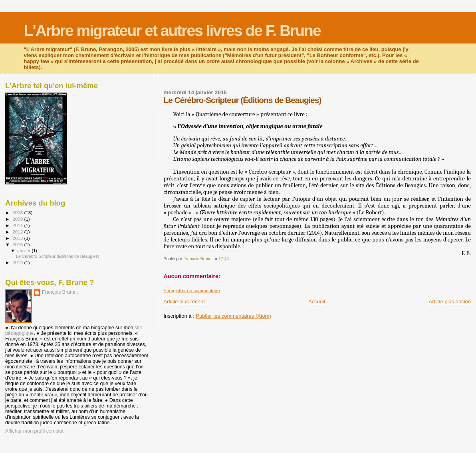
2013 (18, 238)
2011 (18, 225)
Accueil (317, 302)
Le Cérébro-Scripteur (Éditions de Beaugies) (58, 256)
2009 (18, 219)
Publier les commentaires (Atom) (233, 316)
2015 (18, 244)
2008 (18, 213)
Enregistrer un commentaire (191, 291)
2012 (18, 232)
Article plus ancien (450, 302)
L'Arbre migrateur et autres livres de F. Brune (172, 31)
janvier (25, 251)
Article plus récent (184, 302)
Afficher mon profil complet (34, 431)
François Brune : (60, 292)
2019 (18, 262)
